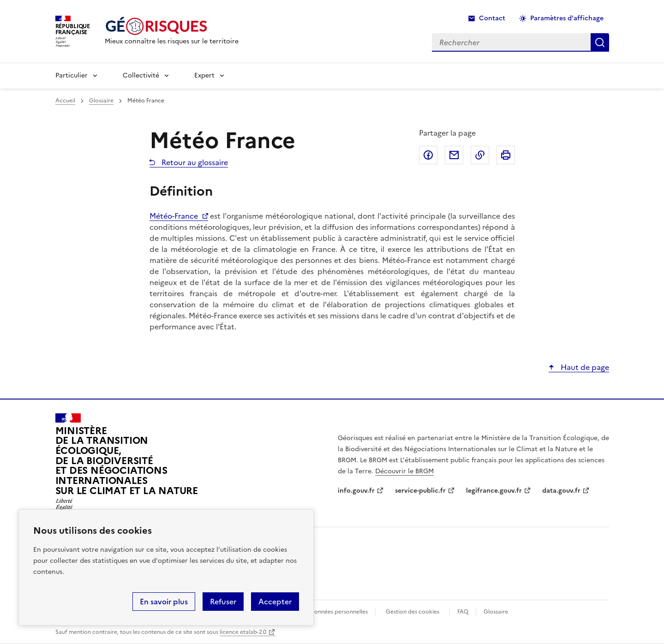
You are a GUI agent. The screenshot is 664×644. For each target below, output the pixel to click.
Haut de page (584, 367)
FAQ (463, 612)
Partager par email (454, 155)
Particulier (72, 75)
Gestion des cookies (413, 612)
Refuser (223, 602)
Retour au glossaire (194, 162)
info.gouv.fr (356, 491)
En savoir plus (164, 602)
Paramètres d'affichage (567, 18)
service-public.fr (420, 491)
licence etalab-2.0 (243, 632)
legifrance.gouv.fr (494, 491)
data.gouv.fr (561, 491)
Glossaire (101, 101)
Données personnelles (339, 612)
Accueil (65, 101)
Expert (204, 75)
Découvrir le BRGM (404, 471)
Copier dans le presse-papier (480, 155)
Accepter (275, 602)
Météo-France (174, 216)
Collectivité (141, 75)
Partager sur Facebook (428, 155)
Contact (492, 18)
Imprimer (506, 155)
